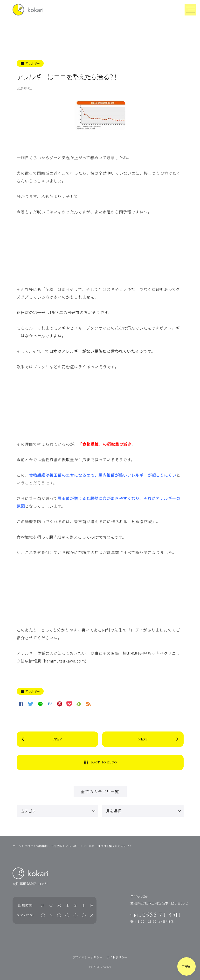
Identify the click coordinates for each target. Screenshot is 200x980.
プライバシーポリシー (88, 957)
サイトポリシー (117, 957)
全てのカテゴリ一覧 (100, 792)
